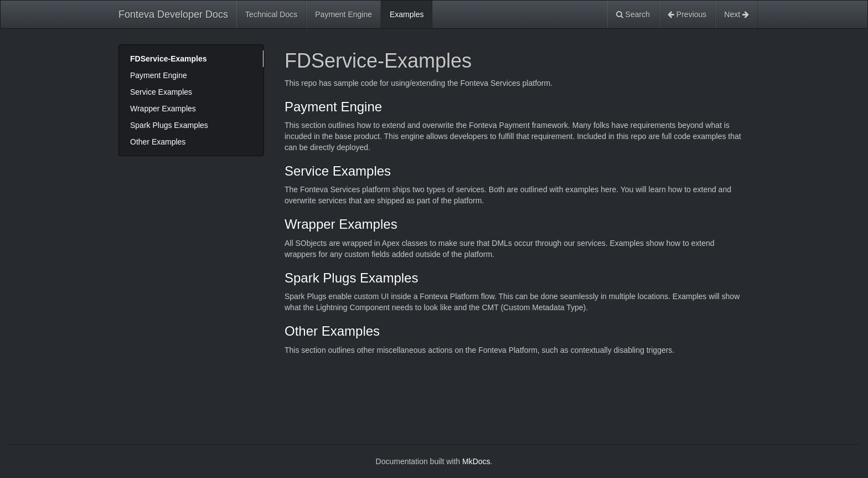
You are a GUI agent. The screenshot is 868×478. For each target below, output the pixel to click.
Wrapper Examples (163, 109)
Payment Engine (343, 14)
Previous (687, 14)
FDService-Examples (169, 59)
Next (737, 14)
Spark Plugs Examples (169, 125)
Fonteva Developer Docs (173, 14)
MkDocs (476, 461)
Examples (407, 14)
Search (633, 14)
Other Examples (158, 142)
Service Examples (161, 92)
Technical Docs (271, 14)
